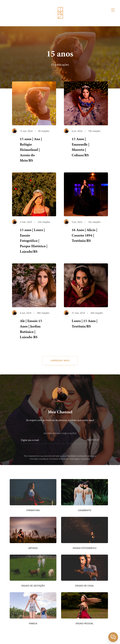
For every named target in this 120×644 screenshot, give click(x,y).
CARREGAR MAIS (60, 360)
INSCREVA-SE (93, 440)
